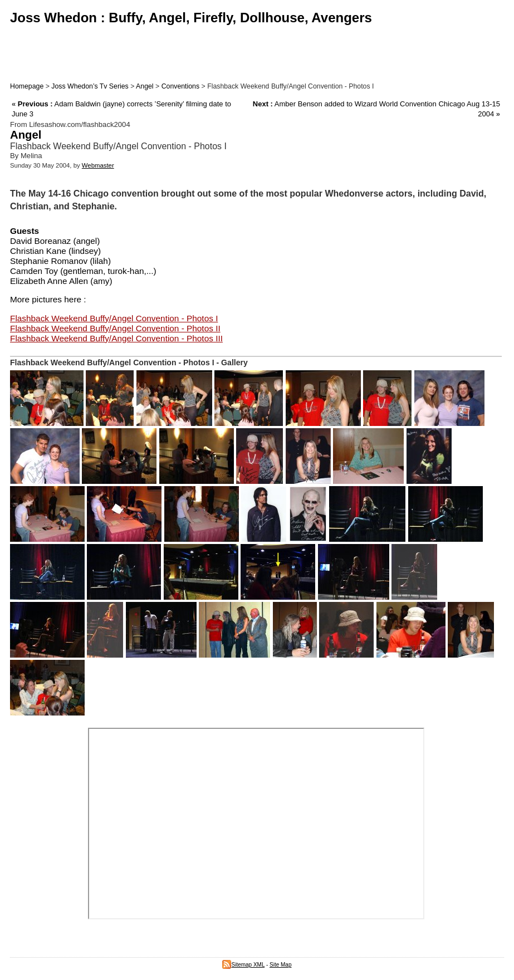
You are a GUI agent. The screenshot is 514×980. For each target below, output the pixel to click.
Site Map (280, 965)
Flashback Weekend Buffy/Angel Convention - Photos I (114, 318)
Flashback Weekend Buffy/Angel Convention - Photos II (115, 328)
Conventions (180, 86)
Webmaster (98, 165)
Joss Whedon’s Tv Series (90, 86)
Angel (145, 86)
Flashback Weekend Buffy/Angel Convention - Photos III (116, 338)
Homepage (27, 86)
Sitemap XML (243, 965)
